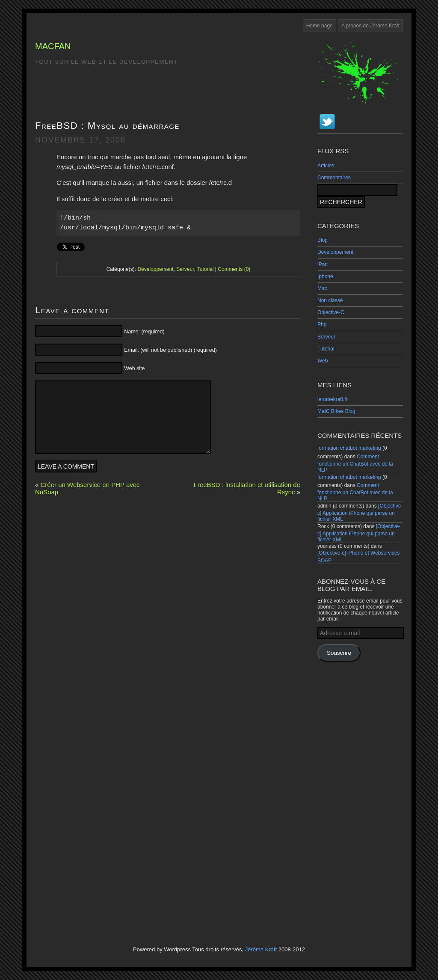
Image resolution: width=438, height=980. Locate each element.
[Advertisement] (360, 795)
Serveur (326, 337)
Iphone (325, 276)
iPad (323, 264)
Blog (323, 240)
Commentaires (334, 178)
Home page (320, 26)
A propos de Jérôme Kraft (370, 26)
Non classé (330, 300)
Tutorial (326, 349)
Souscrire (339, 653)
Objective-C (331, 312)
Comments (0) (234, 269)
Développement (335, 252)
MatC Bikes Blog (336, 411)
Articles (326, 166)
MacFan (53, 46)
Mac (322, 288)
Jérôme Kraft (261, 949)
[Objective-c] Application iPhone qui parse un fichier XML (360, 512)
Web (323, 361)
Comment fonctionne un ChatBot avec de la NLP (355, 463)
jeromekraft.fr (333, 399)
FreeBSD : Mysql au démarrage (107, 126)
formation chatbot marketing (349, 448)
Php (322, 324)
